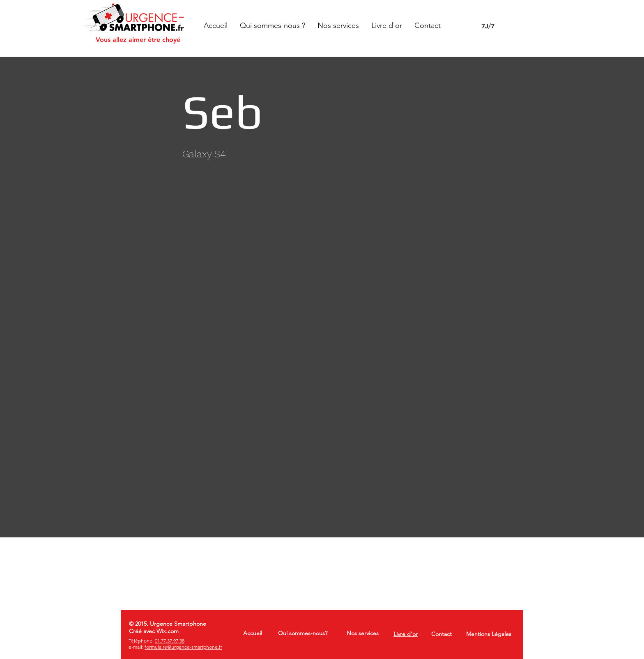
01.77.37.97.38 (170, 641)
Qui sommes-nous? (303, 633)
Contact (442, 634)
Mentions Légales (489, 634)
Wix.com (168, 631)
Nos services (363, 633)
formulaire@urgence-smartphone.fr (183, 647)
